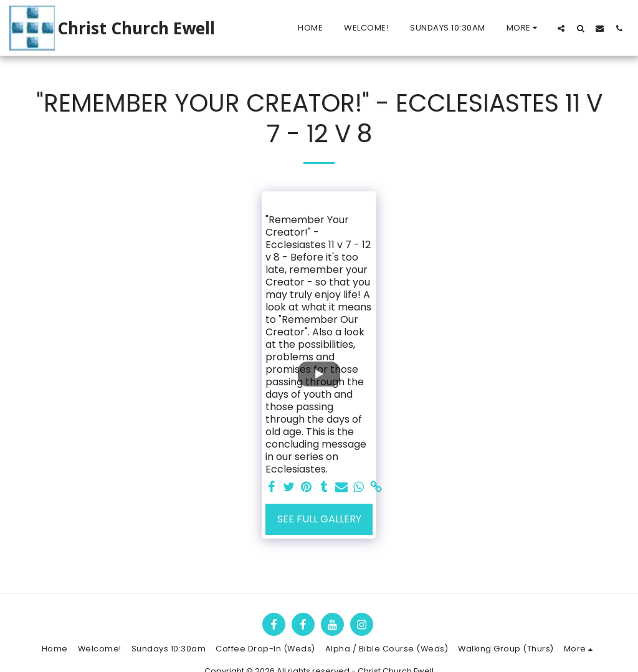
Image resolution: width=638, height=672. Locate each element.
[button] (561, 28)
